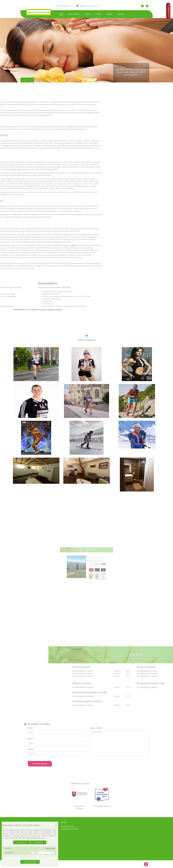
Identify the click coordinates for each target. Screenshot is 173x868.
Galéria (87, 14)
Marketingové (9, 853)
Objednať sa (168, 11)
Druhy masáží (74, 14)
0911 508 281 (64, 6)
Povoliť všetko (38, 842)
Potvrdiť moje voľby (30, 862)
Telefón (31, 749)
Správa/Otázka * (97, 728)
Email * (31, 739)
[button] (24, 80)
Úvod (61, 14)
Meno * (31, 728)
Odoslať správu (40, 764)
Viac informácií (22, 842)
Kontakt (120, 14)
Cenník (109, 14)
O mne (98, 14)
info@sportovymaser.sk (88, 6)
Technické (8, 848)
